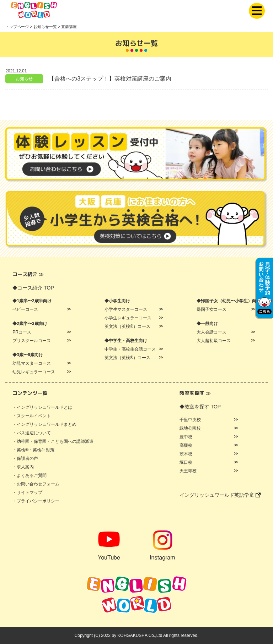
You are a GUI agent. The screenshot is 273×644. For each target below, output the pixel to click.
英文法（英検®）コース (127, 326)
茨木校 (186, 454)
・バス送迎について (32, 433)
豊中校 (186, 437)
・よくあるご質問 (30, 475)
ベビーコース (25, 309)
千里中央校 (190, 420)
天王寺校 (188, 471)
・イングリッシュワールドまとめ (44, 424)
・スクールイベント (32, 416)
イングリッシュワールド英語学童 (220, 495)
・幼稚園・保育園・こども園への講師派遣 (53, 441)
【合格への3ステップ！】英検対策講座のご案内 (110, 79)
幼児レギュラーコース (34, 372)
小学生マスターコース (126, 309)
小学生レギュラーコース (128, 318)
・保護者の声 (25, 458)
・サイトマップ (27, 492)
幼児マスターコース (32, 363)
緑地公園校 (190, 428)
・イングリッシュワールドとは (42, 407)
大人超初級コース (214, 341)
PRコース (22, 332)
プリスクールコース (32, 341)
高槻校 (186, 445)
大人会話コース (212, 332)
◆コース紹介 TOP (33, 288)
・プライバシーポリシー (36, 501)
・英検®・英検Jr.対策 (33, 450)
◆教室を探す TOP (200, 407)
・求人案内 (23, 467)
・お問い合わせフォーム (36, 484)
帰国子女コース (212, 309)
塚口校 (186, 462)
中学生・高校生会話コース (130, 349)
